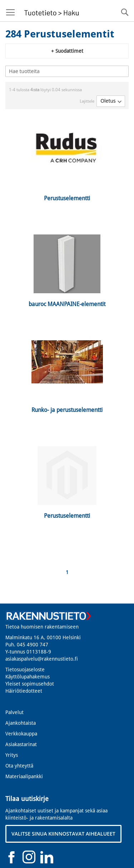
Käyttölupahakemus (28, 677)
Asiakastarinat (21, 744)
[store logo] (51, 11)
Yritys (12, 755)
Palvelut (14, 712)
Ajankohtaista (21, 723)
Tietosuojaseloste (25, 670)
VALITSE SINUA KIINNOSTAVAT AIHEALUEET (63, 834)
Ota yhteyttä (19, 766)
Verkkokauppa (21, 734)
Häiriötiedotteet (24, 691)
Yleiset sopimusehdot (30, 684)
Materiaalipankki (24, 776)
